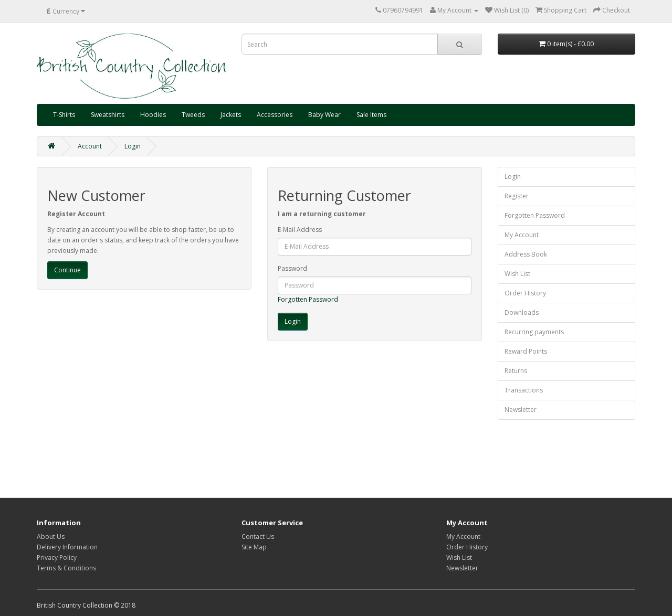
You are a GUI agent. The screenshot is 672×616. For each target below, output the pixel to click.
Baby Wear (324, 115)
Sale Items (371, 115)
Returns (516, 371)
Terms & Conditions (66, 568)
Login (133, 146)
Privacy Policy (57, 557)
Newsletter (521, 410)
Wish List (517, 274)
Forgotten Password (308, 299)
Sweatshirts (108, 115)
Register (517, 196)
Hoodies (153, 115)
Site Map (254, 547)
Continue (67, 270)
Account (90, 146)
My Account (522, 235)
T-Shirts (64, 115)
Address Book (526, 254)
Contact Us (258, 537)
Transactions (524, 390)
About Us (51, 537)
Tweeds (193, 115)
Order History (525, 293)
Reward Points (526, 351)
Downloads (522, 312)
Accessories (275, 115)
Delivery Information (67, 547)
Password (292, 268)
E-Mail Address (300, 230)
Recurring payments (534, 332)
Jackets (231, 115)
